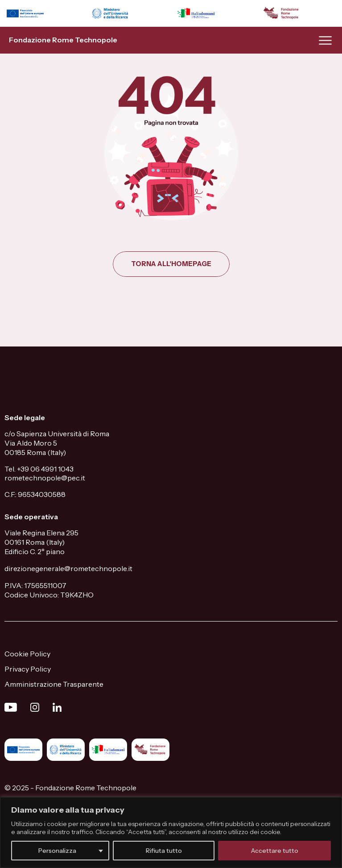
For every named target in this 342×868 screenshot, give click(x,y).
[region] (171, 833)
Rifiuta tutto (164, 851)
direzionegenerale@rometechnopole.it (68, 568)
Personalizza (57, 851)
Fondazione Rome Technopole (63, 40)
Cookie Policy (27, 654)
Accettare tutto (275, 851)
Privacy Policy (28, 669)
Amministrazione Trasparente (54, 684)
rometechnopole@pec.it (45, 478)
